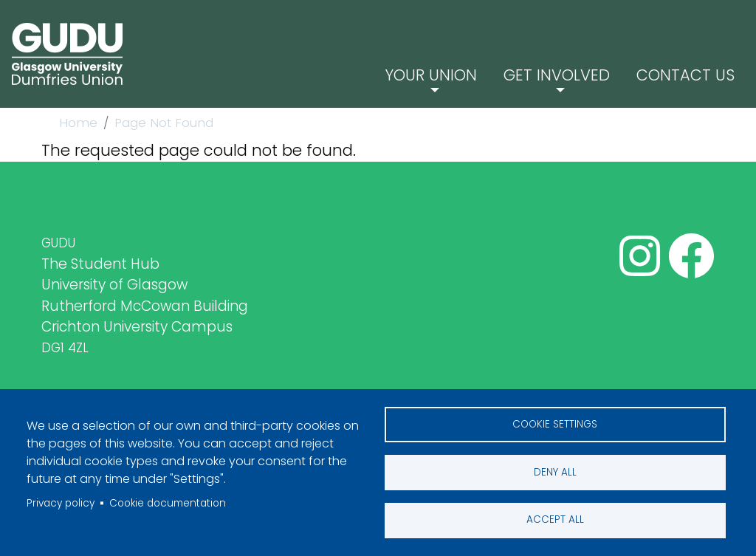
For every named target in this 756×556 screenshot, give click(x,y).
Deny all (555, 471)
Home (78, 123)
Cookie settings (555, 423)
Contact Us (689, 73)
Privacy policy (61, 502)
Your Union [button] (452, 73)
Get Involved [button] (569, 73)
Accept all (555, 519)
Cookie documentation (168, 502)
